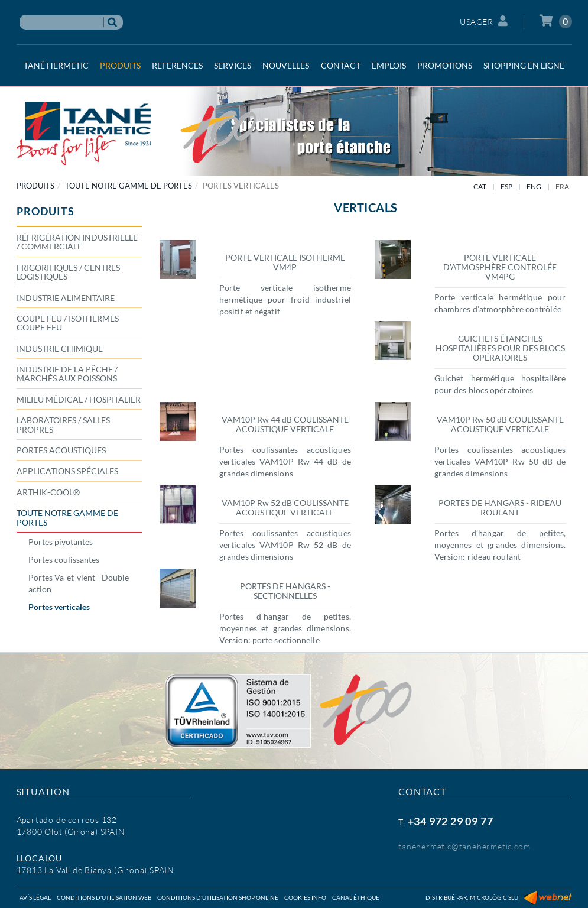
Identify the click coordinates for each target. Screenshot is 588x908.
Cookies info (305, 897)
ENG (534, 187)
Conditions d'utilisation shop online (218, 897)
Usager (484, 21)
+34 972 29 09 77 (451, 821)
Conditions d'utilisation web (104, 897)
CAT (480, 187)
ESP (506, 187)
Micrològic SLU (494, 897)
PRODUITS (35, 186)
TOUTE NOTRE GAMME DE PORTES (129, 186)
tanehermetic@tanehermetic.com (464, 846)
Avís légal (35, 897)
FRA (562, 187)
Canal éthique (356, 897)
